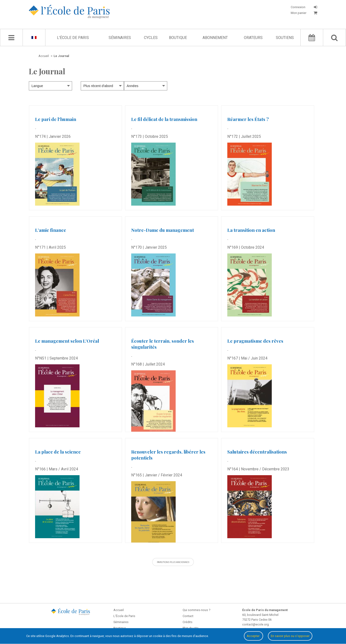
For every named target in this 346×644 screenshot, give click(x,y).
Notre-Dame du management (163, 230)
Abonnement (215, 38)
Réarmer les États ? (248, 119)
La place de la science (58, 452)
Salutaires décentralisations (257, 452)
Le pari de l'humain (56, 119)
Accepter (253, 636)
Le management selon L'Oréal (67, 341)
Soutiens (285, 38)
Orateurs (253, 38)
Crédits (188, 622)
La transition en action (251, 230)
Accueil (119, 610)
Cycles (151, 38)
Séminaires (120, 38)
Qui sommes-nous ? (196, 610)
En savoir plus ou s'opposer (290, 636)
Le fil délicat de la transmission (164, 119)
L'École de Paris (73, 38)
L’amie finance (51, 230)
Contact (188, 616)
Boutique (178, 38)
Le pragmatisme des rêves (255, 341)
